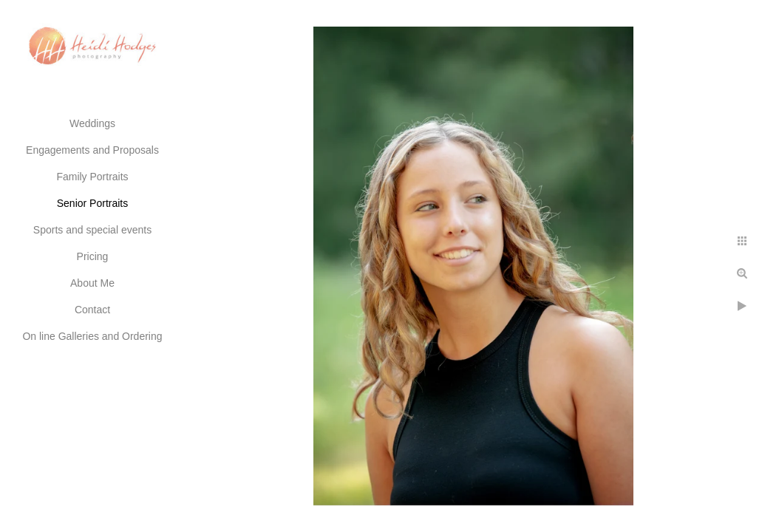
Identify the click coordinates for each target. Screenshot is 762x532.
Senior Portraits (92, 203)
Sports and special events (92, 230)
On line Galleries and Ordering (92, 336)
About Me (92, 283)
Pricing (93, 256)
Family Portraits (92, 177)
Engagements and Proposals (92, 150)
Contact (92, 310)
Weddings (92, 123)
